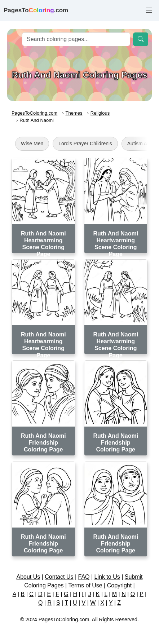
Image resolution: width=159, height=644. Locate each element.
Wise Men (32, 144)
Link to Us (107, 577)
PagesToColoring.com (34, 113)
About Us (28, 577)
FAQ (84, 577)
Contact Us (59, 577)
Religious (100, 113)
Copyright (119, 585)
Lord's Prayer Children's (85, 144)
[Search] (76, 39)
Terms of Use (85, 585)
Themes (74, 113)
